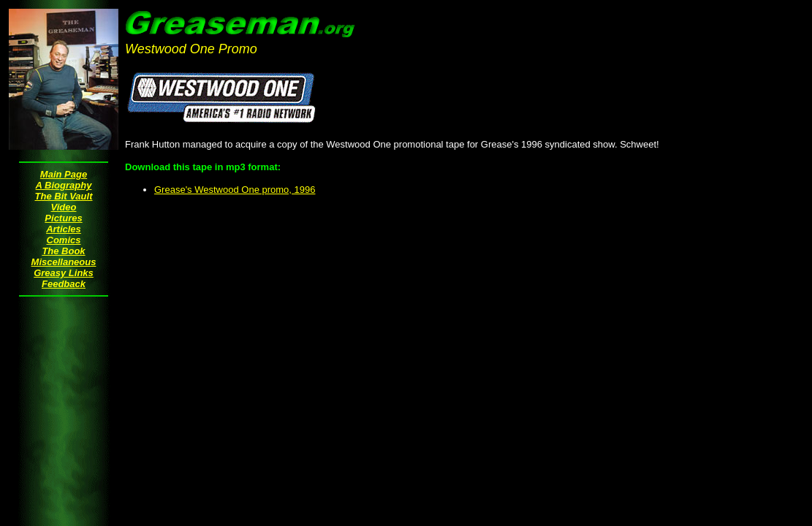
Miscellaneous (64, 262)
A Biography (64, 185)
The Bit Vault (64, 196)
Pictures (63, 218)
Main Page (64, 174)
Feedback (64, 284)
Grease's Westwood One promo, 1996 (235, 190)
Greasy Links (64, 273)
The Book (63, 251)
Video (64, 207)
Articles (64, 229)
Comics (64, 240)
